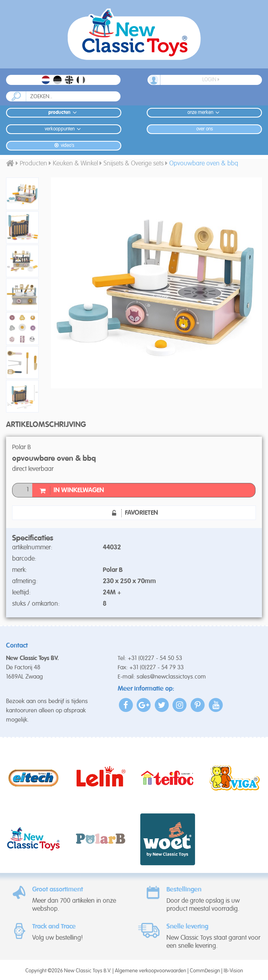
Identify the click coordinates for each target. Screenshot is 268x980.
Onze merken (205, 112)
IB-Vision (233, 971)
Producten (64, 112)
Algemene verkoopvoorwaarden (151, 971)
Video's (63, 145)
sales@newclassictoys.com (171, 677)
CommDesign (205, 971)
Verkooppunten (64, 129)
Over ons (205, 129)
